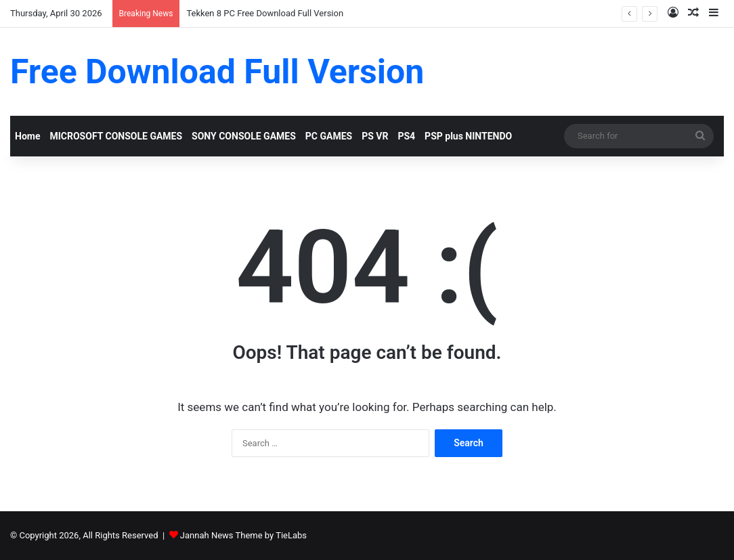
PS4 (406, 136)
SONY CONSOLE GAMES (244, 136)
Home (27, 136)
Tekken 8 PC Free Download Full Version (265, 13)
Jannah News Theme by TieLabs (243, 535)
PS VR (375, 136)
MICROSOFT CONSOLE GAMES (116, 136)
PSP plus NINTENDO (468, 136)
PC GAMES (329, 136)
